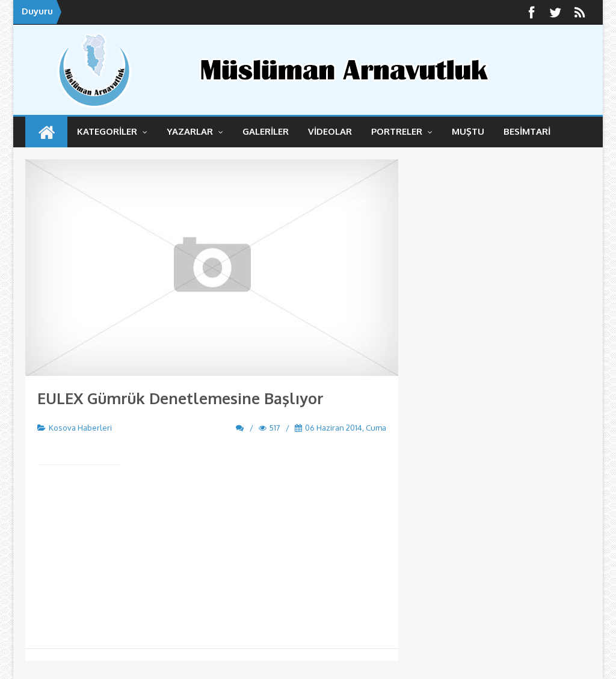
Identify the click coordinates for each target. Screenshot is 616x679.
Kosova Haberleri (80, 428)
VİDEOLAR (330, 131)
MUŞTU (468, 131)
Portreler (402, 131)
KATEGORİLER (112, 131)
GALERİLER (266, 131)
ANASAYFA (46, 132)
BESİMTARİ (527, 131)
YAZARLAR (195, 131)
